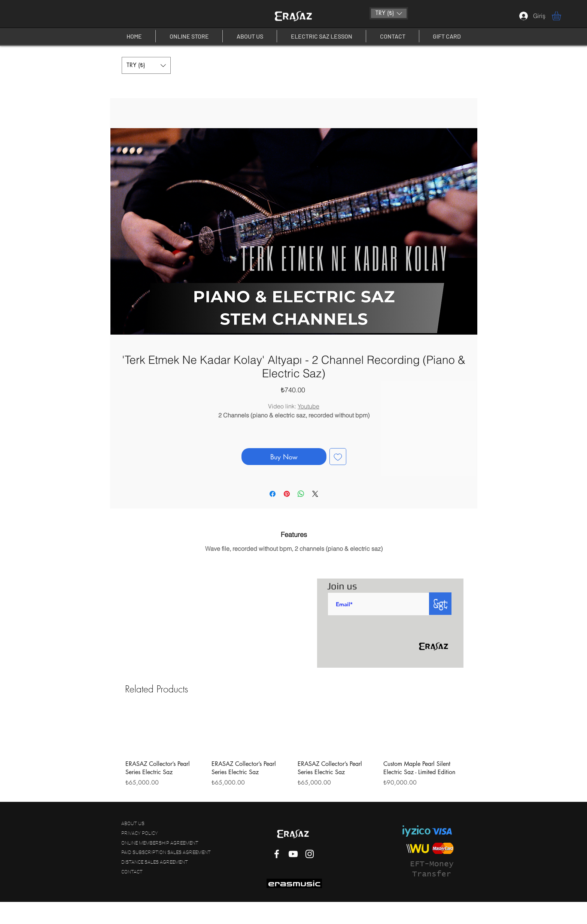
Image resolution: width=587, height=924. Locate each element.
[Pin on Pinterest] (287, 494)
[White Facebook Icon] (277, 854)
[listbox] (389, 13)
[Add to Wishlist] (338, 457)
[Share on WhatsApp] (301, 494)
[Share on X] (315, 494)
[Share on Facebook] (273, 494)
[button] (562, 16)
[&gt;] (440, 604)
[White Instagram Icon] (310, 854)
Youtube (308, 406)
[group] (294, 753)
